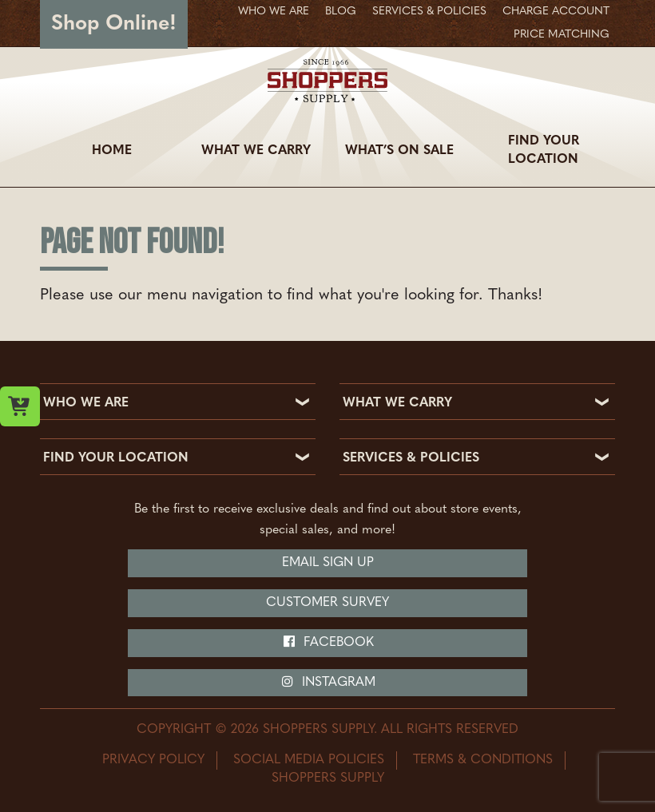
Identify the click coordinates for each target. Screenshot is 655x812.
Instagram (328, 682)
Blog (341, 12)
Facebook (328, 642)
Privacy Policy (153, 760)
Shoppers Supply (328, 778)
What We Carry (256, 151)
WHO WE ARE (86, 403)
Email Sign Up (328, 563)
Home (112, 151)
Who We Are (274, 12)
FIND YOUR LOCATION (116, 458)
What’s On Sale (399, 151)
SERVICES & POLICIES (411, 458)
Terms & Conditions (483, 760)
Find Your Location (544, 151)
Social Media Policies (309, 760)
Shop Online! (114, 24)
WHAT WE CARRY (397, 403)
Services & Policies (429, 12)
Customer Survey (327, 603)
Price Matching (562, 35)
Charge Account (556, 12)
